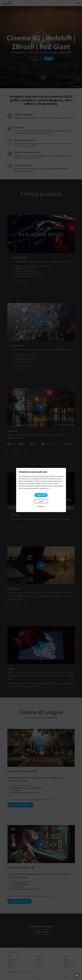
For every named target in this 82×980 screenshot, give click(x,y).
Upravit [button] (41, 501)
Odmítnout (41, 506)
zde (49, 488)
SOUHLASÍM (41, 495)
